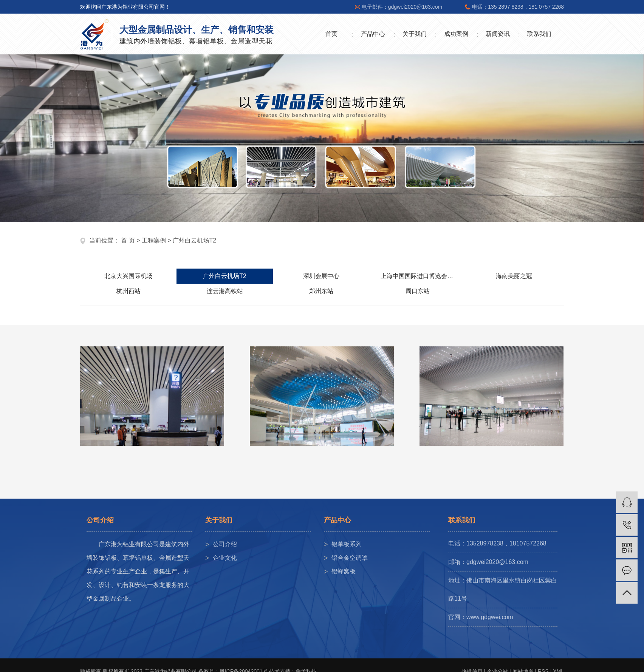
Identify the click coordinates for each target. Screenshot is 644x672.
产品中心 (373, 34)
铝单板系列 (347, 544)
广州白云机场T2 (194, 240)
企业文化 (225, 558)
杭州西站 (128, 291)
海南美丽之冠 (514, 276)
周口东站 (418, 291)
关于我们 (415, 34)
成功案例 (456, 34)
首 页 (128, 240)
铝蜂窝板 (344, 571)
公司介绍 (225, 544)
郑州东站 (321, 291)
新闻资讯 (498, 34)
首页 (331, 34)
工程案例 (154, 240)
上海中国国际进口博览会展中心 (423, 276)
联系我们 (539, 34)
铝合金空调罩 (350, 558)
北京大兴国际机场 (128, 276)
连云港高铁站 (225, 291)
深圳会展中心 (321, 276)
